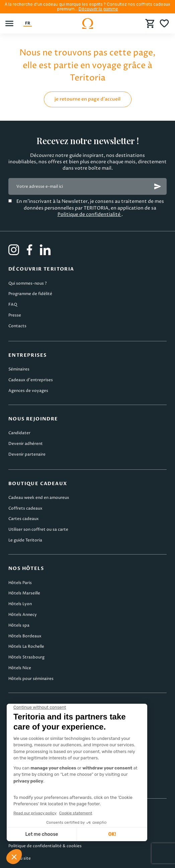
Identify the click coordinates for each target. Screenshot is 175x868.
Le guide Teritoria (25, 540)
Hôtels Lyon (20, 604)
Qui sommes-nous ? (28, 283)
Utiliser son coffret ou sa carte (38, 530)
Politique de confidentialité (90, 214)
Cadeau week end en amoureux (39, 498)
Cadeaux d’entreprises (31, 380)
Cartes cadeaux (24, 519)
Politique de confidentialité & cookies (45, 846)
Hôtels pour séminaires (31, 679)
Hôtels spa (19, 625)
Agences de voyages (28, 391)
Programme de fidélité (30, 294)
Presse (15, 315)
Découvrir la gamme (98, 9)
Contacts (17, 326)
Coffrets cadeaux (25, 508)
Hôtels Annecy (23, 615)
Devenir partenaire (27, 454)
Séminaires (19, 369)
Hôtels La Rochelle (26, 647)
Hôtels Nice (20, 668)
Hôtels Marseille (24, 593)
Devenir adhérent (26, 444)
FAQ (13, 305)
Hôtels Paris (20, 583)
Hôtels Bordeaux (25, 636)
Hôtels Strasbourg (26, 657)
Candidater (19, 433)
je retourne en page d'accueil (87, 99)
